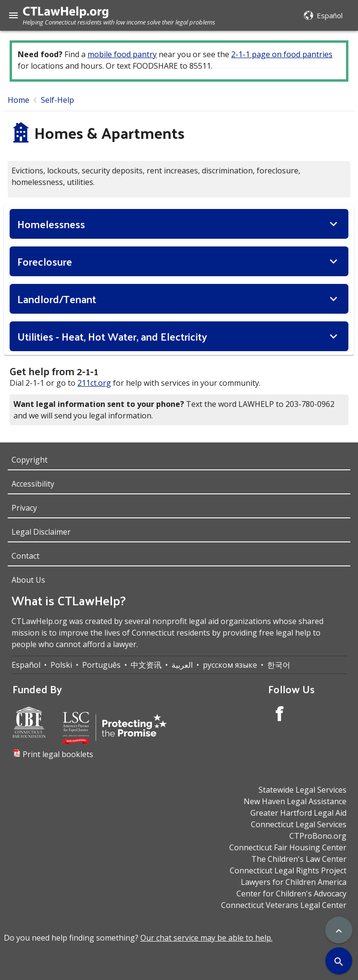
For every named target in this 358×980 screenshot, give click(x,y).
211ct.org (94, 383)
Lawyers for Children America (294, 882)
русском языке (230, 665)
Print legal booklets (58, 754)
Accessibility (33, 484)
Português (101, 665)
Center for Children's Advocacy (291, 894)
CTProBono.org (318, 836)
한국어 (279, 665)
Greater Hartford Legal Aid (298, 813)
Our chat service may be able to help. (206, 938)
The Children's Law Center (299, 859)
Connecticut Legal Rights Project (288, 870)
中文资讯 (146, 665)
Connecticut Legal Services (299, 824)
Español (26, 665)
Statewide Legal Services (302, 790)
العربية (182, 665)
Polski (61, 665)
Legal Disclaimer (41, 532)
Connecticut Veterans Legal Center (284, 905)
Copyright (30, 460)
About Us (28, 580)
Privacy (24, 508)
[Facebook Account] (280, 715)
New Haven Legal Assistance (295, 801)
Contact (25, 556)
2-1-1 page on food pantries (282, 54)
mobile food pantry (122, 54)
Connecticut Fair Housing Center (288, 847)
